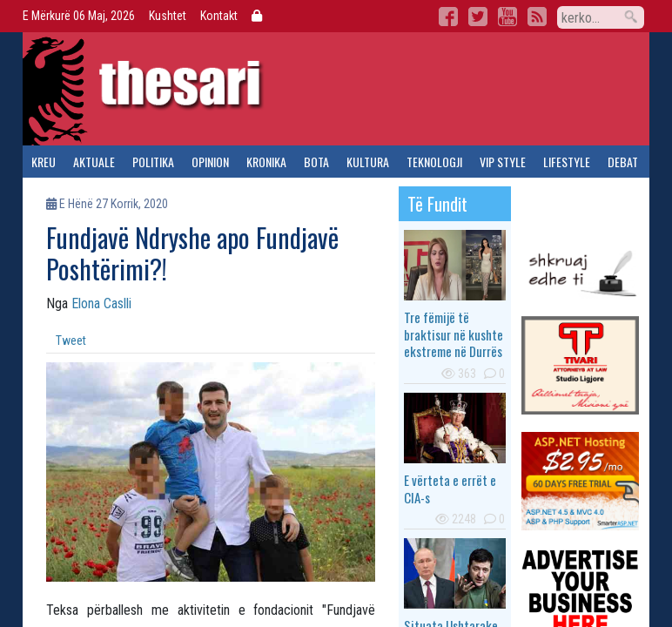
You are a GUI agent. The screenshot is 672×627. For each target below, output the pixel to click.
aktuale (94, 162)
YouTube (507, 17)
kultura (368, 162)
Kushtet (168, 16)
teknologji (434, 162)
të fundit (437, 204)
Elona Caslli (101, 303)
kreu (44, 162)
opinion (210, 162)
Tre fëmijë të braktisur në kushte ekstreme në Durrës (454, 334)
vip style (503, 162)
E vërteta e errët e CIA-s (450, 489)
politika (153, 162)
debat (623, 162)
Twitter (478, 17)
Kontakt (219, 16)
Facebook (448, 17)
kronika (266, 162)
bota (316, 162)
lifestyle (567, 162)
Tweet (71, 340)
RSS (537, 17)
